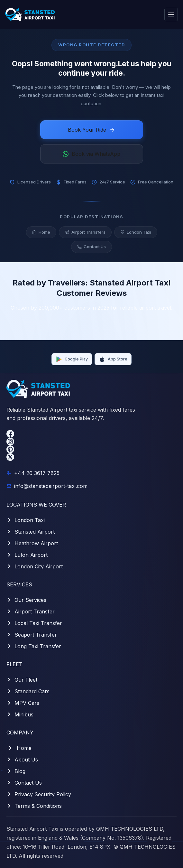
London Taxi (136, 233)
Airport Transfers (85, 233)
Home (41, 233)
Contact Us (91, 248)
